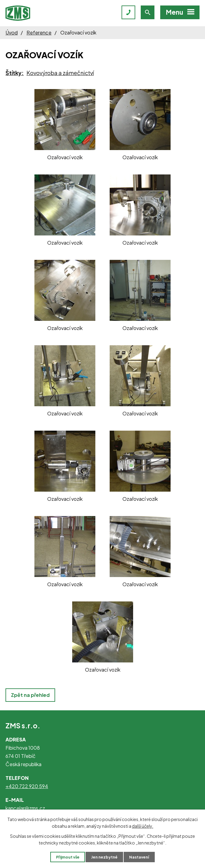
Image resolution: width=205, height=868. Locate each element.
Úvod (12, 32)
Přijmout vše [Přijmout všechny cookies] (68, 857)
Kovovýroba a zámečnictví (60, 73)
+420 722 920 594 (27, 786)
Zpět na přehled (30, 695)
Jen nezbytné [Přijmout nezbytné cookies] (104, 857)
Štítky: (15, 73)
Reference (39, 32)
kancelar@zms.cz (25, 808)
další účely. (143, 826)
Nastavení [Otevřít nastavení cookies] (139, 857)
